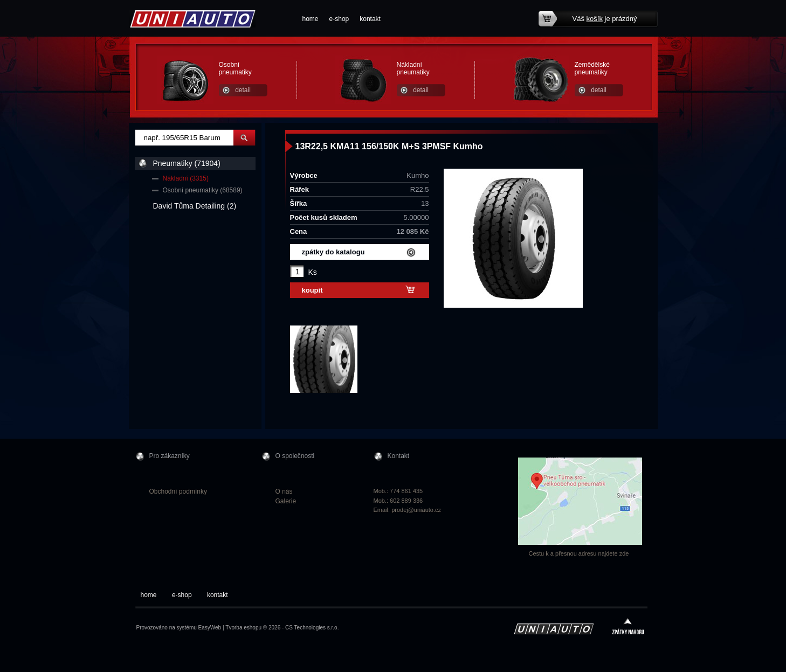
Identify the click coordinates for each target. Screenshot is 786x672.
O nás (284, 491)
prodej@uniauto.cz (416, 510)
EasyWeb (210, 628)
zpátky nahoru (628, 628)
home (311, 19)
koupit (312, 290)
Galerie (286, 501)
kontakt (370, 19)
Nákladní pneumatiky (413, 68)
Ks (313, 272)
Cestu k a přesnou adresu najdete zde (579, 553)
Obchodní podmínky (178, 491)
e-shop (339, 19)
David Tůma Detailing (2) (195, 206)
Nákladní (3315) (186, 178)
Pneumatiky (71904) (187, 163)
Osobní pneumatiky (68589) (203, 190)
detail (243, 90)
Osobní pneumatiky (235, 68)
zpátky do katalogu (333, 252)
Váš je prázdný (605, 19)
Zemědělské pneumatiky (592, 68)
